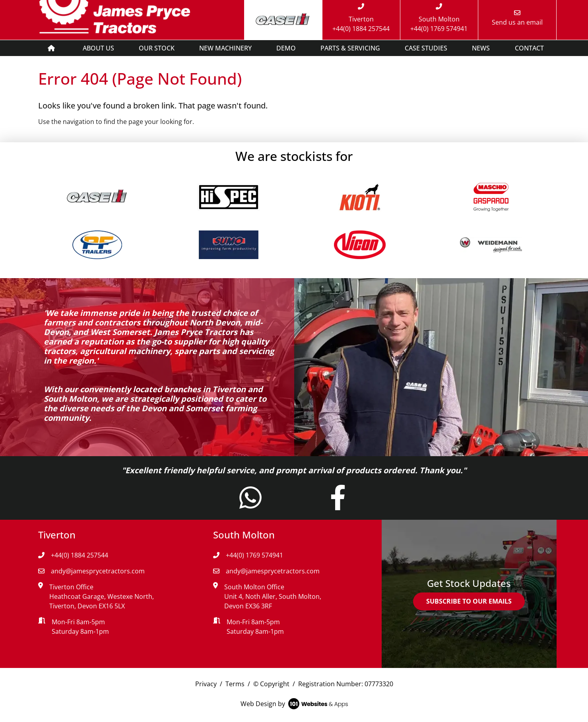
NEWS (481, 48)
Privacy (206, 684)
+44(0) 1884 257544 (73, 555)
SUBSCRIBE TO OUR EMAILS (469, 601)
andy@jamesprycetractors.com (91, 571)
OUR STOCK (157, 48)
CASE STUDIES (426, 48)
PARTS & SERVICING (350, 48)
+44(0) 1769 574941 (248, 555)
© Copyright (271, 684)
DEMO (286, 48)
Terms (235, 684)
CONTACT (529, 48)
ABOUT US (98, 48)
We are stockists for (294, 156)
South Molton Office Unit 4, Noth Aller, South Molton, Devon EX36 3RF (273, 596)
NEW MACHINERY (225, 48)
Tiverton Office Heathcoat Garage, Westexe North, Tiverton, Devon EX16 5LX (102, 596)
